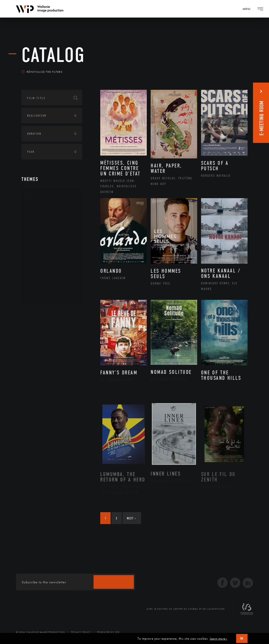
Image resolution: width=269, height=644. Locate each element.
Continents (36, 312)
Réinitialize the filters (42, 72)
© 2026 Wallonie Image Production (40, 632)
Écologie (34, 328)
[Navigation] (248, 9)
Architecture (43, 212)
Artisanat (41, 220)
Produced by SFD (108, 632)
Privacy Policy (81, 632)
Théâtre (39, 294)
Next (131, 518)
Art (29, 197)
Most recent (233, 68)
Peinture (39, 270)
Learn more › (219, 639)
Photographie (44, 278)
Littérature (42, 245)
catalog (53, 55)
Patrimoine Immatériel (52, 261)
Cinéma (38, 237)
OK (242, 638)
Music (37, 253)
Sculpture (40, 286)
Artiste (38, 229)
